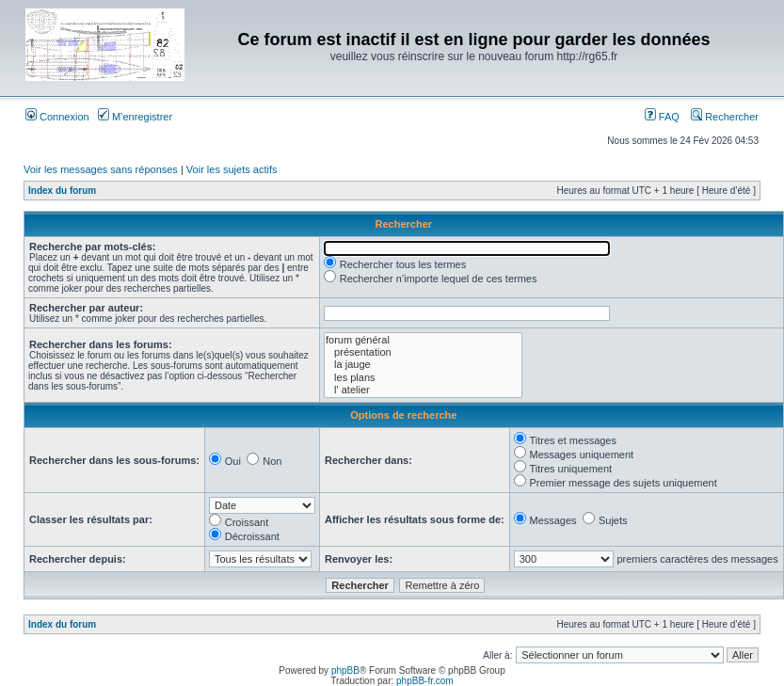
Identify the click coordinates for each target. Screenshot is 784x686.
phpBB (345, 670)
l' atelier (423, 390)
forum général (423, 340)
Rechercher (725, 117)
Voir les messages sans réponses (101, 169)
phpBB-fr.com (425, 681)
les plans (423, 378)
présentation (423, 352)
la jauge (423, 365)
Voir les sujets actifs (232, 169)
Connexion (57, 117)
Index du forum (62, 191)
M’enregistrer (135, 117)
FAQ (662, 117)
